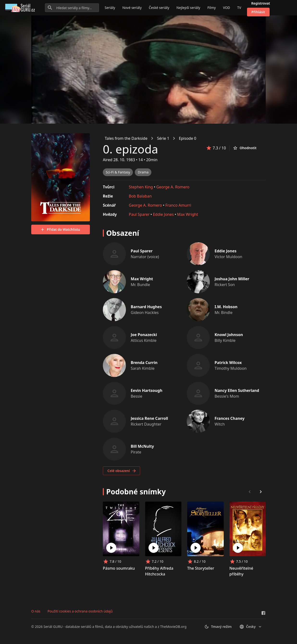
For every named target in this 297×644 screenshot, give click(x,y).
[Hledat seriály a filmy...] (72, 8)
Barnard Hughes (146, 307)
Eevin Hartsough (147, 390)
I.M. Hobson (226, 307)
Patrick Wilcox (228, 363)
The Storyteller (201, 568)
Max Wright (188, 214)
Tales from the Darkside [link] (126, 138)
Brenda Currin (144, 363)
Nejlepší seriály (188, 8)
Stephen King (141, 187)
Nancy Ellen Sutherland (237, 390)
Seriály (110, 8)
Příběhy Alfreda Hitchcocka (159, 571)
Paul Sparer (139, 214)
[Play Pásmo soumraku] (111, 548)
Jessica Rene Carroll (149, 418)
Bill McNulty (142, 446)
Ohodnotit (245, 148)
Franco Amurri (178, 205)
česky (251, 627)
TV (239, 8)
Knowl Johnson (229, 335)
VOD (226, 8)
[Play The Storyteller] (196, 548)
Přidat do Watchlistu (60, 230)
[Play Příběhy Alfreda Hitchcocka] (154, 548)
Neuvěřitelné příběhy (241, 571)
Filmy (212, 8)
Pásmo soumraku (119, 568)
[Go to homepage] (21, 8)
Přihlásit (258, 12)
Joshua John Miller (232, 279)
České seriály (159, 8)
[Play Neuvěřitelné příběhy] (238, 548)
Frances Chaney (230, 418)
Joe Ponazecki (144, 335)
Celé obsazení (122, 471)
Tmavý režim (218, 627)
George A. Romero (173, 187)
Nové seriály (132, 8)
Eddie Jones (163, 214)
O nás (36, 611)
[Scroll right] (261, 492)
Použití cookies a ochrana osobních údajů (80, 611)
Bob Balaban (140, 196)
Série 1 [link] (163, 138)
